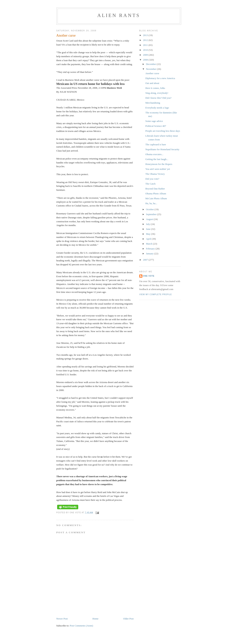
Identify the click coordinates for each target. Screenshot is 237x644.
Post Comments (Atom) (81, 626)
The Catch (150, 184)
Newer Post (62, 619)
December (151, 64)
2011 (146, 45)
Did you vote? (152, 179)
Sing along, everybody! (157, 93)
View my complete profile (156, 294)
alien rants (119, 15)
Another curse (152, 73)
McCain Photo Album (156, 198)
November (151, 69)
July (148, 224)
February (151, 249)
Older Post (128, 619)
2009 (146, 55)
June (148, 229)
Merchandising (153, 103)
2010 (146, 50)
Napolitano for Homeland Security (162, 149)
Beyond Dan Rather (155, 189)
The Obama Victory (155, 174)
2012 (146, 40)
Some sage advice (154, 121)
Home (95, 619)
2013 (146, 35)
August (150, 219)
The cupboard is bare (156, 144)
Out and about (152, 83)
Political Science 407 (156, 126)
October (150, 209)
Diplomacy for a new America (160, 78)
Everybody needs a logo (157, 108)
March (149, 244)
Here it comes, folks (155, 88)
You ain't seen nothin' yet (158, 169)
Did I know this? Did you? (158, 98)
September (151, 214)
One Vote (149, 276)
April (149, 239)
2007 (146, 260)
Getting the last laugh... (157, 159)
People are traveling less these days (163, 131)
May (148, 234)
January (150, 254)
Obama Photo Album (156, 194)
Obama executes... (154, 154)
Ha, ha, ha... (151, 203)
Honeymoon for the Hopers (159, 164)
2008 (146, 60)
